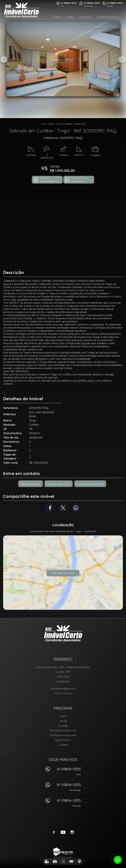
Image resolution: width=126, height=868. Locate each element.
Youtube (63, 832)
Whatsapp (76, 508)
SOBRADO (69, 124)
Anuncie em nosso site (63, 735)
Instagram (72, 832)
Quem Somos (95, 27)
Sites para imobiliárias (63, 857)
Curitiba (59, 124)
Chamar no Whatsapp (90, 484)
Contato (114, 27)
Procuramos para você (63, 730)
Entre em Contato (63, 693)
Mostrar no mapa (63, 573)
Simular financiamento (49, 180)
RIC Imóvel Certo (63, 633)
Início (43, 124)
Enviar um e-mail (31, 484)
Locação (85, 18)
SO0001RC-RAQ (80, 124)
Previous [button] (4, 60)
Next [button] (122, 60)
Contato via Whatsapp (79, 180)
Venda (70, 18)
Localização (63, 681)
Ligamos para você (59, 484)
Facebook (50, 508)
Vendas (51, 124)
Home (57, 18)
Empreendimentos (108, 18)
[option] (63, 59)
